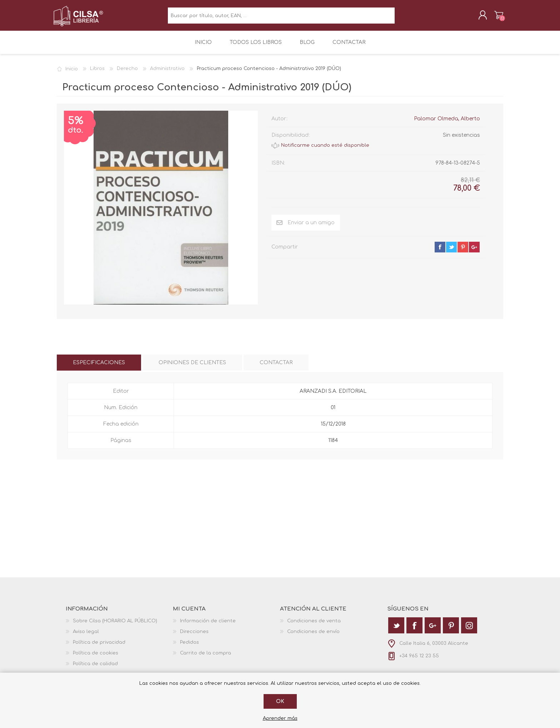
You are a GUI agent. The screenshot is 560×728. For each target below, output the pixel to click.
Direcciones (194, 637)
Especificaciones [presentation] (99, 368)
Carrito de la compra (495, 17)
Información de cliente (208, 626)
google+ (474, 252)
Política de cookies (96, 658)
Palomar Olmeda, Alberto (447, 124)
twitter (451, 252)
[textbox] (281, 18)
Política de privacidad (99, 647)
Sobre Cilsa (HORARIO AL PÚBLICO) (115, 626)
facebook (440, 252)
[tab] (99, 368)
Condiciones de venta (314, 626)
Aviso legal (86, 637)
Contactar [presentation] (276, 368)
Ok (280, 701)
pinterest (463, 252)
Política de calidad (95, 669)
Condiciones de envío (313, 637)
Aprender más (280, 718)
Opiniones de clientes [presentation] (192, 368)
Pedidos (189, 647)
